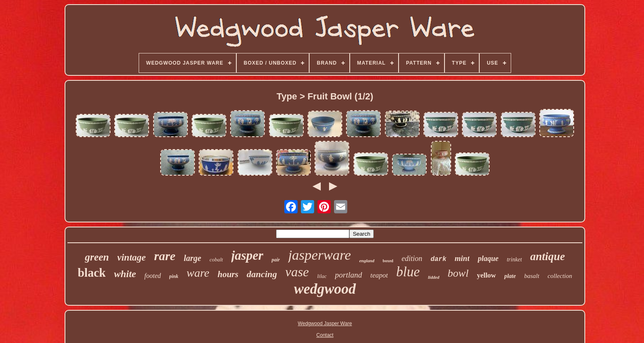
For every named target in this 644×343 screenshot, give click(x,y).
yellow (486, 275)
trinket (514, 260)
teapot (379, 275)
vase (297, 272)
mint (462, 258)
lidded (434, 277)
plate (510, 276)
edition (412, 258)
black (92, 273)
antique (548, 256)
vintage (131, 257)
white (125, 274)
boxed (388, 261)
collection (560, 276)
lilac (322, 276)
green (97, 257)
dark (438, 259)
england (367, 261)
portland (348, 275)
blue (408, 272)
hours (228, 274)
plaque (488, 258)
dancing (262, 274)
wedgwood (325, 289)
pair (276, 260)
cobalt (216, 260)
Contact (325, 335)
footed (153, 276)
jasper (248, 255)
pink (174, 276)
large (192, 258)
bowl (458, 273)
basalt (532, 276)
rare (165, 256)
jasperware (320, 255)
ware (198, 273)
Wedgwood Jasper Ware (325, 324)
